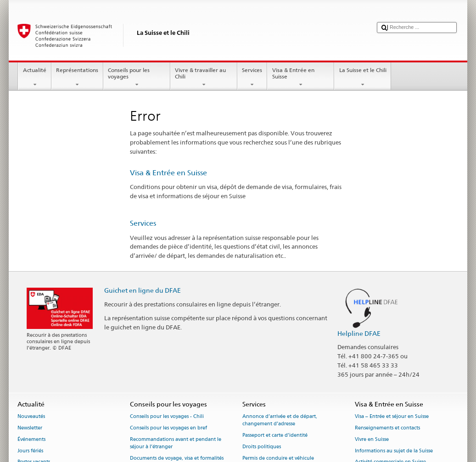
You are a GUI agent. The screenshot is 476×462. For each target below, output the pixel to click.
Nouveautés (31, 417)
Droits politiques (262, 447)
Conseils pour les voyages (137, 78)
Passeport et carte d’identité (275, 436)
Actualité (34, 78)
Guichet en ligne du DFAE (143, 290)
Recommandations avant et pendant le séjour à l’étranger (176, 443)
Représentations (77, 78)
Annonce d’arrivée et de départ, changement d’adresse (280, 420)
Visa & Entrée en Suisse (301, 78)
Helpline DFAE (359, 333)
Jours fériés (30, 451)
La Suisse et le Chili (363, 78)
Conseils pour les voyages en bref (168, 428)
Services (252, 78)
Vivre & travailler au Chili (204, 78)
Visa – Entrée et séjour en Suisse (392, 417)
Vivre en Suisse (372, 439)
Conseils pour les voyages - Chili (167, 417)
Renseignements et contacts (387, 428)
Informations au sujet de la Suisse (394, 451)
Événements (31, 439)
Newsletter (30, 428)
